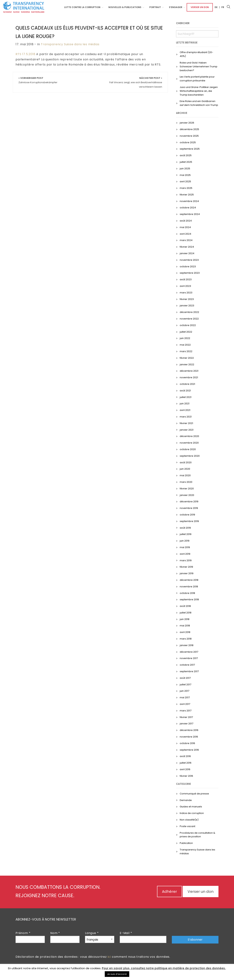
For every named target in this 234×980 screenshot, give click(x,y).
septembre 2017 (189, 671)
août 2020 (186, 462)
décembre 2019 (189, 501)
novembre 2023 (189, 260)
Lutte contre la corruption (82, 7)
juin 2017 (184, 691)
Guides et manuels (191, 807)
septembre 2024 (190, 214)
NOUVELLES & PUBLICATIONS (125, 7)
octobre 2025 (188, 142)
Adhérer (169, 892)
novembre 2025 (189, 136)
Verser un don (200, 7)
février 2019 (186, 567)
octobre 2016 (187, 743)
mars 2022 (186, 351)
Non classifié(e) (189, 820)
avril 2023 (185, 286)
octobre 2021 (187, 384)
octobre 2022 (188, 325)
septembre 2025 (190, 149)
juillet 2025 (186, 162)
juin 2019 (185, 541)
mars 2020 (186, 482)
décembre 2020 (189, 436)
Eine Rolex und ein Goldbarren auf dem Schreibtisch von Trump (199, 103)
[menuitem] (83, 7)
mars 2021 (186, 417)
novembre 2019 (189, 508)
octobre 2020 (188, 449)
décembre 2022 (189, 312)
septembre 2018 (189, 599)
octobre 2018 (187, 593)
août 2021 (185, 391)
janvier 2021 (187, 430)
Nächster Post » (136, 82)
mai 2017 (185, 697)
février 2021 (186, 423)
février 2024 (187, 247)
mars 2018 (186, 639)
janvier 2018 (187, 645)
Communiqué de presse (194, 794)
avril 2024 (185, 234)
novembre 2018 (189, 587)
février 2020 (187, 489)
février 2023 (187, 299)
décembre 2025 (189, 129)
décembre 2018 (189, 580)
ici (109, 957)
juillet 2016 (186, 763)
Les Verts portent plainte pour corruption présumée (197, 79)
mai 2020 (185, 475)
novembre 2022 (189, 319)
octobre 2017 (187, 665)
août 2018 (185, 606)
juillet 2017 (185, 685)
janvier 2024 (187, 253)
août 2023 (186, 279)
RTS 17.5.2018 (25, 54)
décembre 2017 (189, 652)
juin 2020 (185, 469)
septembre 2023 (190, 273)
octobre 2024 (188, 208)
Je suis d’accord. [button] (117, 974)
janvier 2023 (187, 306)
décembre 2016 (189, 730)
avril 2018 (185, 632)
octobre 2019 (187, 515)
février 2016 (186, 776)
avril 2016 (185, 769)
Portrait (155, 7)
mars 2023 (186, 293)
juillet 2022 (186, 332)
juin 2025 (185, 169)
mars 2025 (186, 188)
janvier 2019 (187, 573)
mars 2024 (186, 240)
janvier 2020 (187, 495)
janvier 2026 (187, 123)
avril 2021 (185, 410)
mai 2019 (185, 547)
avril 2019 (185, 554)
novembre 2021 (189, 377)
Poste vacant (187, 826)
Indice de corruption (192, 813)
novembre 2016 (189, 737)
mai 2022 (185, 345)
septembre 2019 (189, 521)
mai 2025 (185, 175)
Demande (186, 800)
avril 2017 (185, 704)
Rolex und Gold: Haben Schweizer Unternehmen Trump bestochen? (199, 67)
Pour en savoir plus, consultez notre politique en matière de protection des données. (164, 968)
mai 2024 (185, 227)
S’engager (176, 7)
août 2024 (186, 221)
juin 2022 (185, 338)
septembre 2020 (190, 456)
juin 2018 (185, 619)
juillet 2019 (186, 534)
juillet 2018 (186, 613)
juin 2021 (185, 404)
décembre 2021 (189, 371)
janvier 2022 (187, 364)
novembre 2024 (189, 201)
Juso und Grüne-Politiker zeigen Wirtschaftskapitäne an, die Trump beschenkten (199, 91)
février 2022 (187, 358)
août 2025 (186, 155)
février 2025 (187, 195)
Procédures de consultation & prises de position (197, 835)
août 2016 (185, 756)
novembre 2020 (189, 443)
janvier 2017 (186, 724)
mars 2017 (186, 711)
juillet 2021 (186, 397)
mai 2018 (185, 626)
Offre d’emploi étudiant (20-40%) (196, 54)
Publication (186, 843)
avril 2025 (185, 181)
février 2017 (186, 717)
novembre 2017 (189, 658)
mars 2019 (186, 560)
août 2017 (185, 678)
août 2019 (185, 528)
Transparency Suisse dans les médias (70, 44)
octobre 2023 (188, 266)
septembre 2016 (189, 750)
